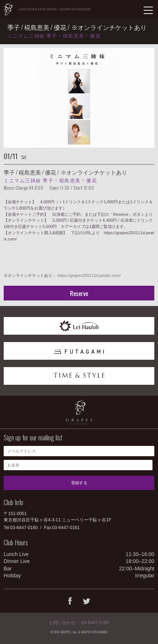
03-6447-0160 (24, 528)
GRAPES (8, 9)
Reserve (79, 293)
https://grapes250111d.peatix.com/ (89, 275)
